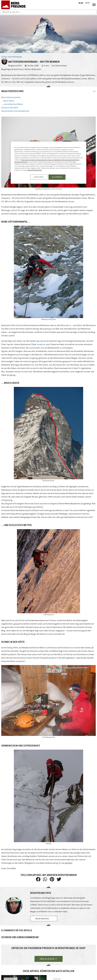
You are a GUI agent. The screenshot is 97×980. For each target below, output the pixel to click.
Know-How (57, 979)
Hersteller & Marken (11, 979)
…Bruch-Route (8, 101)
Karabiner (41, 344)
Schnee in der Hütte (10, 108)
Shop (87, 3)
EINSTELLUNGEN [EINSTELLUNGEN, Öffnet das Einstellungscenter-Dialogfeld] (39, 177)
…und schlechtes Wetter (12, 104)
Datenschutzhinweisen (35, 170)
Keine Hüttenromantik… (12, 97)
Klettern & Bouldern (33, 69)
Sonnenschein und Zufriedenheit (15, 111)
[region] (48, 163)
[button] (94, 5)
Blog (4, 57)
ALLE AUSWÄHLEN (57, 177)
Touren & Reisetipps (15, 57)
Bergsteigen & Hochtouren (12, 69)
